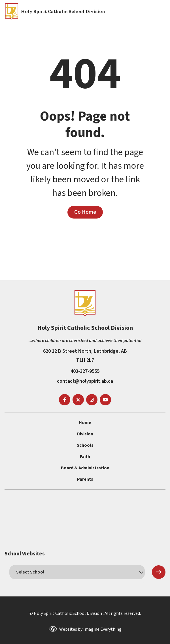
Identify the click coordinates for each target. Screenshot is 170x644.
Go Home (85, 212)
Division (85, 434)
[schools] (77, 572)
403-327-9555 (85, 371)
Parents (85, 479)
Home (85, 423)
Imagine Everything (102, 629)
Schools (85, 445)
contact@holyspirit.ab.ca (85, 381)
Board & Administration (85, 468)
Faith (85, 457)
